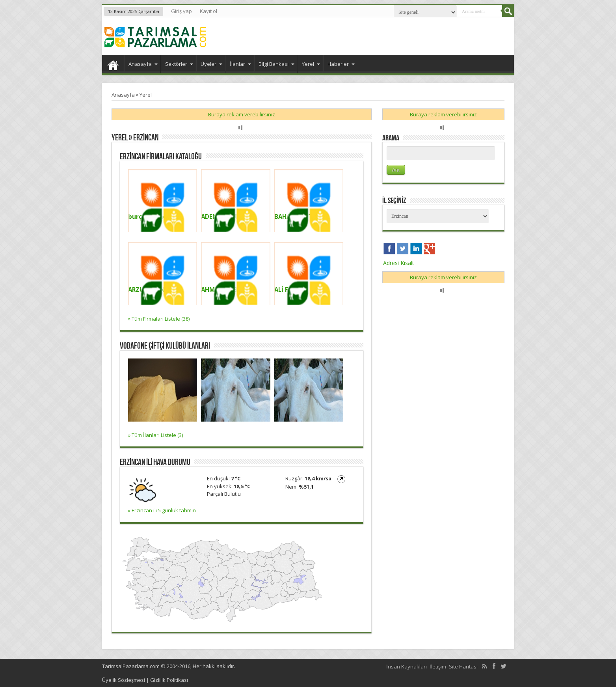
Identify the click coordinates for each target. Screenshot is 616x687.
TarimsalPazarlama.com (131, 666)
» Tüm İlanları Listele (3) (155, 435)
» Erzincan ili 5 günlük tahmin (162, 510)
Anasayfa (113, 65)
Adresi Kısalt (399, 263)
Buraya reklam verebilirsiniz (242, 114)
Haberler (341, 64)
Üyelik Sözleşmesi (124, 680)
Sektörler (179, 64)
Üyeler (211, 64)
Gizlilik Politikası (169, 680)
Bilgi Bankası (276, 64)
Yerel (311, 64)
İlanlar (240, 64)
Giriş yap (181, 11)
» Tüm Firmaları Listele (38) (159, 319)
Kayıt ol (208, 11)
